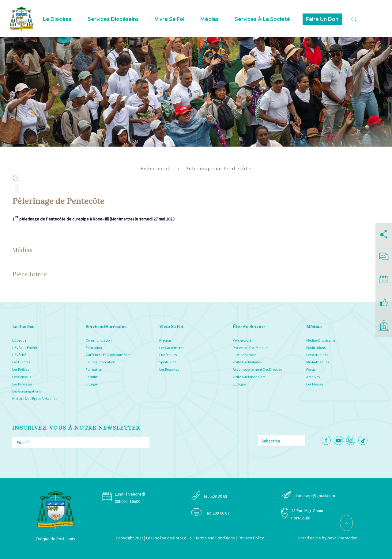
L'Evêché (19, 355)
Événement (155, 168)
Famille (92, 377)
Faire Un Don (322, 19)
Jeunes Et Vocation (100, 362)
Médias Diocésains (321, 340)
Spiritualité (168, 362)
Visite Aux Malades (247, 362)
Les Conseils (22, 377)
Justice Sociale (244, 355)
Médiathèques (318, 362)
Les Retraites (169, 369)
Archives (313, 377)
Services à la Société (262, 19)
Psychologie (242, 340)
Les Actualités (317, 355)
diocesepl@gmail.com (315, 496)
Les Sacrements (172, 348)
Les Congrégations (26, 391)
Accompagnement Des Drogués (257, 369)
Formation (94, 369)
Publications (316, 348)
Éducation (94, 348)
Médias (209, 19)
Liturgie (92, 384)
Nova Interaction (342, 538)
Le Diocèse (57, 19)
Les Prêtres (21, 369)
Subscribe (271, 441)
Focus (311, 369)
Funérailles (168, 355)
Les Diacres (21, 362)
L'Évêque (19, 340)
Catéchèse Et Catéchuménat (108, 355)
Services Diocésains (113, 19)
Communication (99, 340)
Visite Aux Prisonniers (249, 377)
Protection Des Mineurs (251, 348)
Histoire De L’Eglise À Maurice (35, 398)
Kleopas (165, 340)
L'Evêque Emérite (26, 348)
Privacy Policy (251, 538)
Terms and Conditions (215, 538)
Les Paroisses (22, 384)
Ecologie (239, 384)
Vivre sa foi (170, 19)
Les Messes (315, 384)
